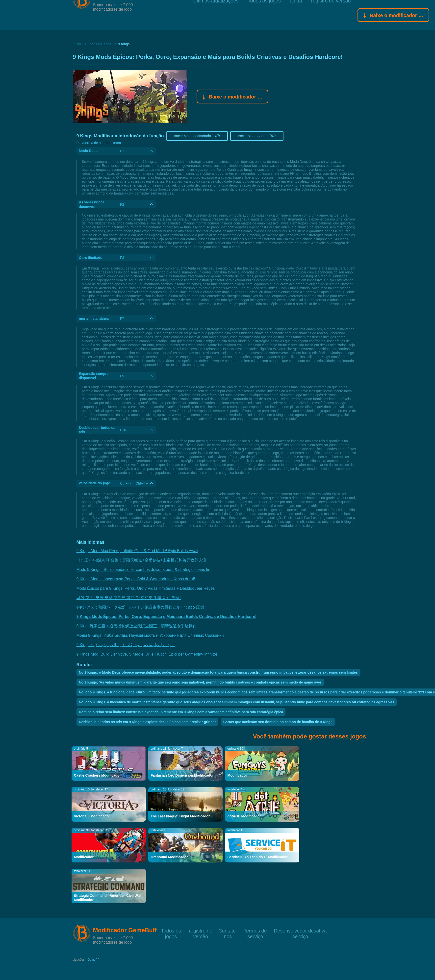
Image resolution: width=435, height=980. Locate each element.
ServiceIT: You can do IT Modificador (258, 857)
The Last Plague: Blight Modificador (180, 816)
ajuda (296, 15)
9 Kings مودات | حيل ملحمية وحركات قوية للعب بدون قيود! (126, 645)
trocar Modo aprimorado (197, 136)
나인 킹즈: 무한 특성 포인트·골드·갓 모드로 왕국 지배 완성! (129, 598)
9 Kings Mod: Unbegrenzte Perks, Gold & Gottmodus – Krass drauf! (136, 579)
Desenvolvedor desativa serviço (300, 930)
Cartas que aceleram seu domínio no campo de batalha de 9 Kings (278, 722)
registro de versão (331, 15)
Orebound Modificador (169, 857)
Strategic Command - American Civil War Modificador (108, 898)
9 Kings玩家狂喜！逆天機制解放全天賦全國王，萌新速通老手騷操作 (137, 626)
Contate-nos (228, 930)
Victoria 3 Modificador (92, 816)
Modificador (237, 775)
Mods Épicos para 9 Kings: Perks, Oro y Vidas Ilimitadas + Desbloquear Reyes (146, 588)
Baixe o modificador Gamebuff (394, 16)
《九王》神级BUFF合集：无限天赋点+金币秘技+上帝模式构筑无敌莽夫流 (141, 560)
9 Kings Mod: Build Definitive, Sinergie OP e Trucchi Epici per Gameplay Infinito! (147, 654)
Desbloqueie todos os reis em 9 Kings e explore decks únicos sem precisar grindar (147, 722)
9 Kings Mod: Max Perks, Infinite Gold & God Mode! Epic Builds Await (137, 551)
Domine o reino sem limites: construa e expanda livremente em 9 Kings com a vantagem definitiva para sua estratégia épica (181, 712)
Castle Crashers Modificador (98, 775)
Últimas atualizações (216, 15)
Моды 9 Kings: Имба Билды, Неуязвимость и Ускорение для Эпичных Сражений (150, 635)
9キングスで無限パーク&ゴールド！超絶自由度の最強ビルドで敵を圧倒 (140, 607)
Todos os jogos (264, 15)
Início (77, 44)
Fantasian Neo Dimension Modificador (182, 775)
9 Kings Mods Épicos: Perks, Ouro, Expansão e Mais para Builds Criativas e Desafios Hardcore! (166, 617)
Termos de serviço (255, 930)
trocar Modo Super (257, 136)
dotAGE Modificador (244, 816)
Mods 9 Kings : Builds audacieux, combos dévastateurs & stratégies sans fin (143, 570)
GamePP (93, 960)
